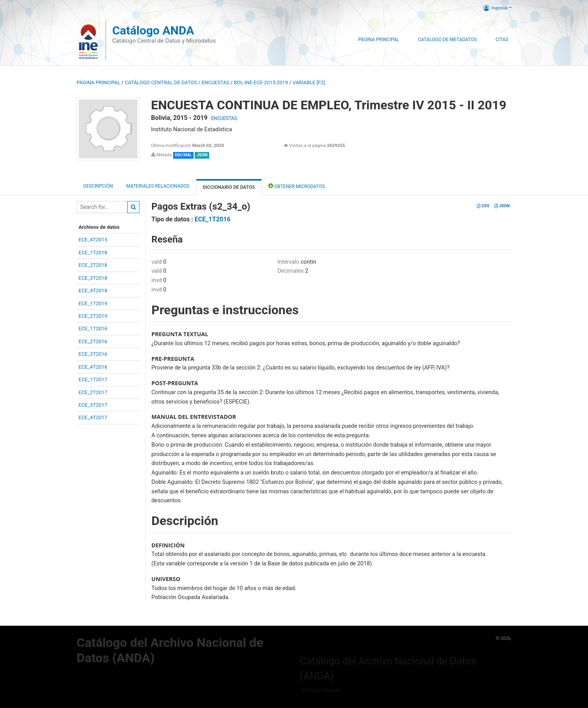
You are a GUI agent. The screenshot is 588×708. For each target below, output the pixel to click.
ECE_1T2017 (93, 379)
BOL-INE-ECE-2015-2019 (261, 82)
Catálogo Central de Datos (161, 82)
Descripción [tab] (98, 186)
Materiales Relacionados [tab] (158, 186)
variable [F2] (309, 82)
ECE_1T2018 (93, 253)
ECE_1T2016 (93, 329)
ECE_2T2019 (93, 316)
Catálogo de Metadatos (447, 40)
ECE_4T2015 (93, 240)
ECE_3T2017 (93, 405)
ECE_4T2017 (93, 417)
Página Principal (379, 40)
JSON (502, 206)
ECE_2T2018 (93, 265)
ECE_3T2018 (93, 278)
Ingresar (496, 8)
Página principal (99, 82)
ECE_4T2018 (93, 291)
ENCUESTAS (215, 82)
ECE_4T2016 (93, 367)
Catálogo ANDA (153, 30)
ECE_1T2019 (93, 303)
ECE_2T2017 (93, 392)
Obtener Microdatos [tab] (297, 186)
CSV (483, 206)
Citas (502, 40)
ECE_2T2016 (93, 341)
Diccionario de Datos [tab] (229, 187)
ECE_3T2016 (93, 354)
